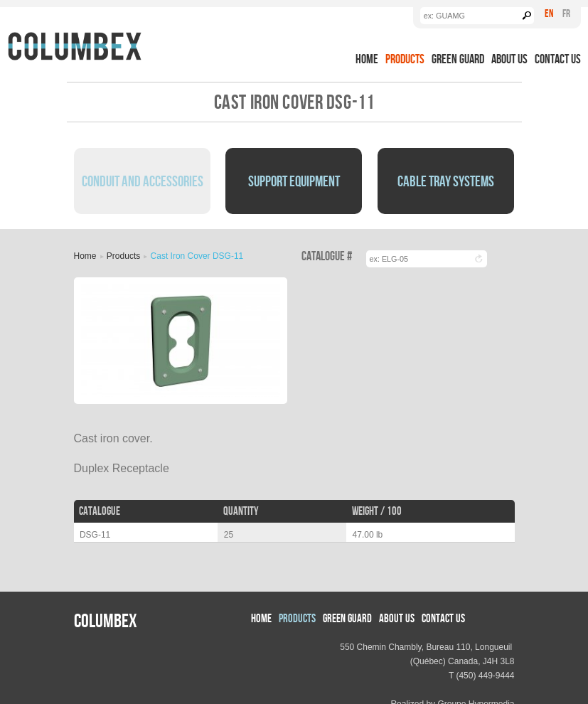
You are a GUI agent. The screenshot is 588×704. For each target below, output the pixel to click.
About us (509, 59)
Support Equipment (294, 181)
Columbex (106, 620)
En (549, 13)
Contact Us (558, 59)
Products (405, 59)
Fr (566, 13)
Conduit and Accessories (143, 181)
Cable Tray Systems (446, 181)
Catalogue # (327, 256)
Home (367, 59)
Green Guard (458, 59)
